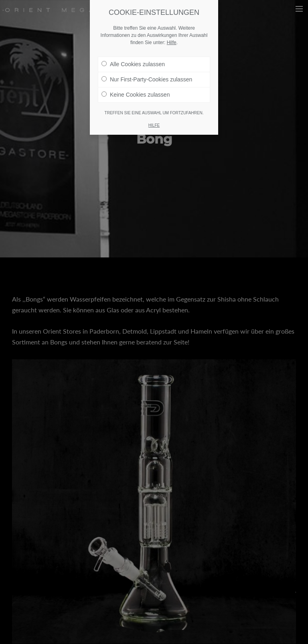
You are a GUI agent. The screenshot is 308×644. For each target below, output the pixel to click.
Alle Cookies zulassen (133, 64)
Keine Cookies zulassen (136, 95)
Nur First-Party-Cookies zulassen (147, 79)
